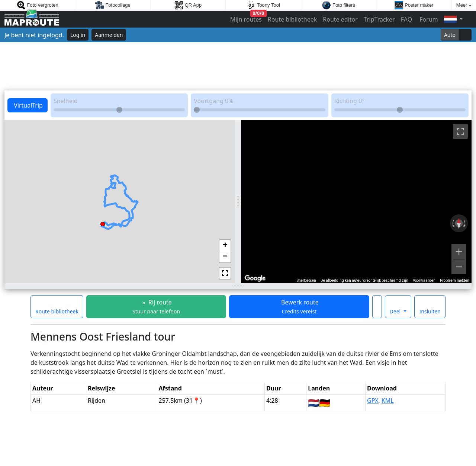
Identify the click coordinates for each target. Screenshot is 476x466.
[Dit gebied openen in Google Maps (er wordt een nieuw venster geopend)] (255, 278)
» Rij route (156, 307)
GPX (373, 400)
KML (388, 400)
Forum (428, 19)
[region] (356, 202)
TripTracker (379, 19)
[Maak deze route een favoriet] (377, 307)
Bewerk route (299, 307)
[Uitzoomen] (459, 267)
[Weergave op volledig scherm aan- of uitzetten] (460, 131)
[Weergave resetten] (459, 223)
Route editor (340, 19)
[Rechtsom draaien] (465, 223)
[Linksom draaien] (453, 223)
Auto (450, 35)
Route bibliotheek (292, 19)
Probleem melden (455, 280)
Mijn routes (247, 18)
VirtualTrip (28, 105)
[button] (103, 223)
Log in (78, 35)
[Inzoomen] (459, 252)
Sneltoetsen (306, 280)
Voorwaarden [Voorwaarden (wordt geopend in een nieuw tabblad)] (424, 280)
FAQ (406, 19)
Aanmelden (109, 35)
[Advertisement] (238, 66)
